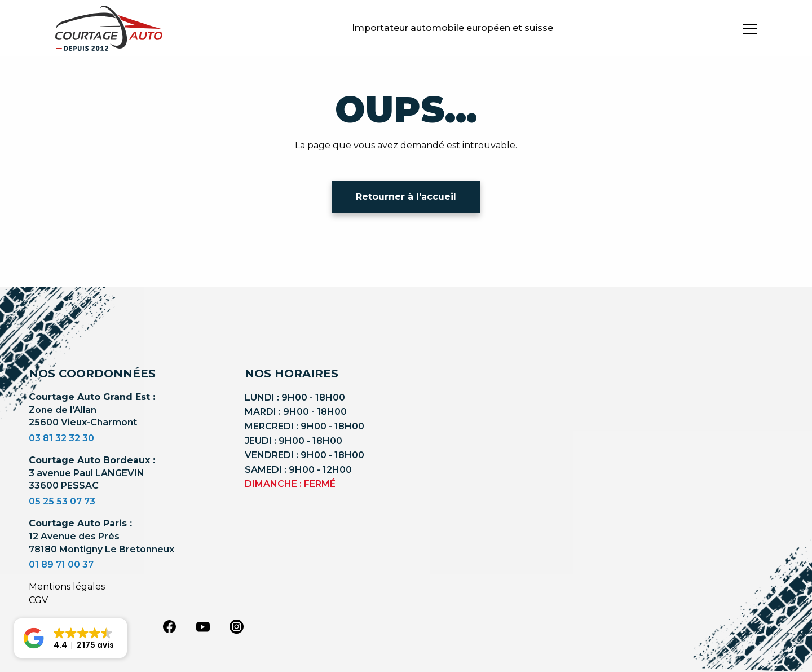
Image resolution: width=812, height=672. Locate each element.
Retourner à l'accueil (406, 197)
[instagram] (237, 626)
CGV (38, 600)
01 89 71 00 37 (61, 565)
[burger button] (750, 28)
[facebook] (169, 626)
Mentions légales (67, 587)
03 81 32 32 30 (61, 438)
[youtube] (203, 627)
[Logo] (109, 28)
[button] (70, 638)
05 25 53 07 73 (62, 501)
